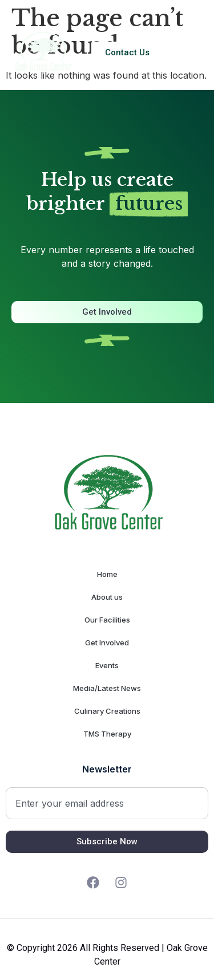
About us (107, 597)
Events (107, 665)
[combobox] (107, 803)
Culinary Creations (107, 711)
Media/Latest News (107, 688)
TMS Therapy (107, 734)
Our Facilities (107, 620)
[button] (191, 53)
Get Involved (107, 643)
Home (107, 574)
